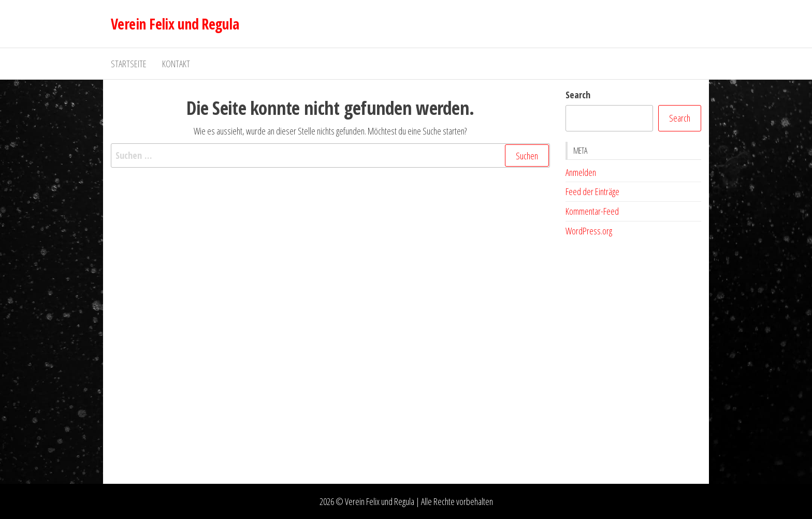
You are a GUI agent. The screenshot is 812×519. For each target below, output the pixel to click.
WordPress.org (589, 231)
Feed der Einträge (592, 191)
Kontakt (176, 64)
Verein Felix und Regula (175, 24)
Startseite (129, 64)
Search (578, 95)
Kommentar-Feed (592, 211)
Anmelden (581, 172)
